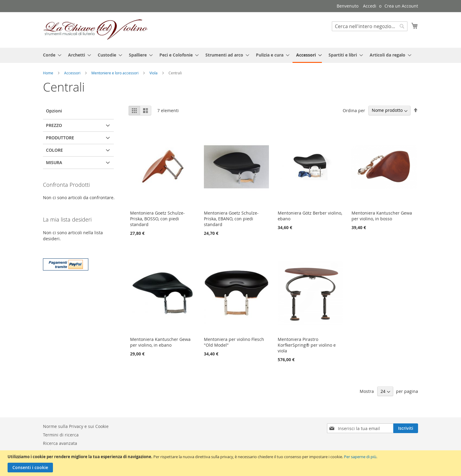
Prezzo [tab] (54, 125)
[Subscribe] (406, 428)
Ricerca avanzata (60, 443)
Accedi (370, 6)
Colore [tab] (54, 150)
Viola (154, 73)
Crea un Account (401, 6)
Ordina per (354, 110)
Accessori (73, 73)
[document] (231, 463)
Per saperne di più (360, 457)
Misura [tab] (54, 162)
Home (49, 73)
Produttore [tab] (60, 138)
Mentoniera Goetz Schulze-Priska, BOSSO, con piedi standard (157, 219)
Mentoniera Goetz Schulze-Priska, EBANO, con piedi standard (231, 219)
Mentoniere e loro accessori (115, 73)
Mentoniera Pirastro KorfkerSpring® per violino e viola (307, 345)
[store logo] (96, 30)
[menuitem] (50, 55)
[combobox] (370, 26)
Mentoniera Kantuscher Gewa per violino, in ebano (160, 342)
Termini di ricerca (61, 435)
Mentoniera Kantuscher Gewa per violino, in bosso (382, 216)
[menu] (230, 55)
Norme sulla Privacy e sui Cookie (76, 426)
